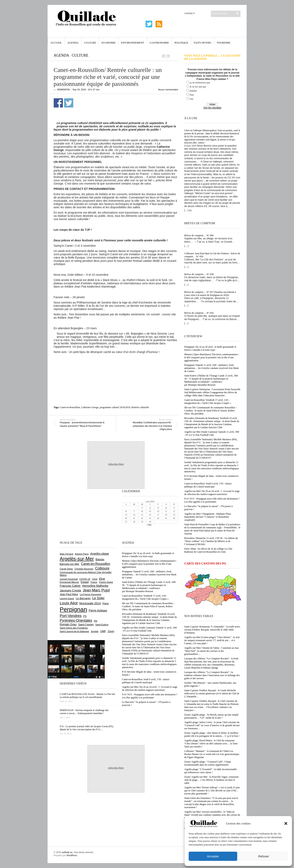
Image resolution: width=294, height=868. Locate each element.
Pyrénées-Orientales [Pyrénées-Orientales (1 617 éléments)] (76, 620)
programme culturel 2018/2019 (115, 407)
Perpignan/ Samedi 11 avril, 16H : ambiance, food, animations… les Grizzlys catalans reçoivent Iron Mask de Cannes (212, 368)
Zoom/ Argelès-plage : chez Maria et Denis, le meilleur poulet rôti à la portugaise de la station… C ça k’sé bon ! (212, 734)
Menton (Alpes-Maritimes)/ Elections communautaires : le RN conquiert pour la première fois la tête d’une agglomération (212, 357)
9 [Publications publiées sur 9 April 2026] (150, 511)
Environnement (133, 43)
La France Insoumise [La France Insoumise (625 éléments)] (91, 594)
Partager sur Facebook (58, 103)
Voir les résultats (212, 108)
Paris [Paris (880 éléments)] (106, 603)
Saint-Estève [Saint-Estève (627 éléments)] (102, 625)
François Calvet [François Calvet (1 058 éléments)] (70, 586)
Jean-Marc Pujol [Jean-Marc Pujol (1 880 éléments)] (96, 590)
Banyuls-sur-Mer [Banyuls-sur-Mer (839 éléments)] (70, 564)
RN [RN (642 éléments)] (96, 621)
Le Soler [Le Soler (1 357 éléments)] (98, 598)
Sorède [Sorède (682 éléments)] (95, 631)
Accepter (213, 856)
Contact (190, 13)
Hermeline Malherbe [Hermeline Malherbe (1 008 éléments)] (95, 586)
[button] (286, 823)
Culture (90, 43)
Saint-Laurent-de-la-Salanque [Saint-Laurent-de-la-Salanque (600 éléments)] (75, 631)
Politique (181, 43)
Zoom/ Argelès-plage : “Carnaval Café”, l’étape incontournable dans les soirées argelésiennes (208, 763)
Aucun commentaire (168, 90)
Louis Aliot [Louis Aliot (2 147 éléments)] (69, 603)
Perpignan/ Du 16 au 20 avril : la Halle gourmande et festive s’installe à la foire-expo (210, 348)
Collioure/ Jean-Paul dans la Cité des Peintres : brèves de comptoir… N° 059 (212, 255)
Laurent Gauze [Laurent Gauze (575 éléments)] (67, 598)
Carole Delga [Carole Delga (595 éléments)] (66, 569)
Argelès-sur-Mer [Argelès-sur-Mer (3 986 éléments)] (77, 559)
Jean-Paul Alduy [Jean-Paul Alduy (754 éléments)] (69, 594)
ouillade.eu (67, 852)
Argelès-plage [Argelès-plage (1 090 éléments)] (100, 554)
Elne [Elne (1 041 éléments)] (102, 579)
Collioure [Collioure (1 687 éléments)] (102, 568)
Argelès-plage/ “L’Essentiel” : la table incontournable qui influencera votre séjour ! (211, 771)
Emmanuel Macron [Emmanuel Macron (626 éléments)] (69, 582)
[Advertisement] (116, 365)
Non (192, 95)
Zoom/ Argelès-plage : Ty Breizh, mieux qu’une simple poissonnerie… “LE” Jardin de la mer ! (211, 716)
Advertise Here (116, 464)
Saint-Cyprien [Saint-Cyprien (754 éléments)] (86, 625)
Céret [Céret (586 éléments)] (95, 579)
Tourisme (224, 43)
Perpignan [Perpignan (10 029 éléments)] (73, 609)
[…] (186, 210)
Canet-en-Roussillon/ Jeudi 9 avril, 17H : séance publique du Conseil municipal (208, 485)
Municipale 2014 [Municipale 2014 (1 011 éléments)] (90, 603)
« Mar (149, 525)
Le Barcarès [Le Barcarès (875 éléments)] (83, 598)
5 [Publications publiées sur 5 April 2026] (174, 508)
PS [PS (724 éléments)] (85, 616)
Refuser (264, 856)
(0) (190, 210)
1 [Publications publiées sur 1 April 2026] (142, 508)
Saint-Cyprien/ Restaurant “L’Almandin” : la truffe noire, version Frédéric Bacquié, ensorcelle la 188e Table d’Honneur (212, 630)
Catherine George (90, 407)
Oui (192, 99)
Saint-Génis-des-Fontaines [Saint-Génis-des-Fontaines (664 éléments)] (74, 628)
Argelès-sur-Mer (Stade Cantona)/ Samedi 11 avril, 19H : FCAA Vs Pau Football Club (212, 433)
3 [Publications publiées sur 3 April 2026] (158, 508)
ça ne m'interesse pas (200, 83)
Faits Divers (202, 43)
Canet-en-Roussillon (70, 407)
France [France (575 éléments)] (94, 582)
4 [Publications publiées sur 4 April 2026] (166, 508)
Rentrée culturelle (140, 407)
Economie (109, 43)
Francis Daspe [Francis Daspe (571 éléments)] (106, 582)
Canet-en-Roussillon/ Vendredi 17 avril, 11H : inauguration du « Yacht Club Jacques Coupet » (208, 402)
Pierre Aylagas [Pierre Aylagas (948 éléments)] (98, 610)
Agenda (73, 43)
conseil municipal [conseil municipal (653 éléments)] (69, 579)
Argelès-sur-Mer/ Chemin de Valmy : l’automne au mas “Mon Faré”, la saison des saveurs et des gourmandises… (212, 651)
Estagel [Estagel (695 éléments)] (85, 582)
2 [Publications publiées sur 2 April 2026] (150, 508)
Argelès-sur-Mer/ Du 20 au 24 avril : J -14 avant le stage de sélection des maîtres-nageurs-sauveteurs (212, 493)
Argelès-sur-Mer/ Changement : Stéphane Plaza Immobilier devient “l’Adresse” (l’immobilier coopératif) (208, 517)
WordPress (72, 855)
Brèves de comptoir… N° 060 (199, 235)
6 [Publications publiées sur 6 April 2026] (126, 511)
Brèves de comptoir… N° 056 (199, 313)
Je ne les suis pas (198, 87)
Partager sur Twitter (69, 103)
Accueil (56, 43)
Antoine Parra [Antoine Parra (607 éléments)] (82, 554)
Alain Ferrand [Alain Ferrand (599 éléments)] (67, 554)
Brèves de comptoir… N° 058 (199, 274)
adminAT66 (64, 90)
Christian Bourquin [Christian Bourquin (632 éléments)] (84, 569)
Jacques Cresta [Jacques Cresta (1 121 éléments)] (70, 590)
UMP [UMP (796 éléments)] (103, 631)
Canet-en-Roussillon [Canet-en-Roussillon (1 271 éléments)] (96, 564)
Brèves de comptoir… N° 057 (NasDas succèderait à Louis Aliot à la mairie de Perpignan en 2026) (210, 294)
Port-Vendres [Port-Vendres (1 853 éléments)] (71, 616)
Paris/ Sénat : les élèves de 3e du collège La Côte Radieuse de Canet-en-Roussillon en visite (208, 550)
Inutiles (193, 91)
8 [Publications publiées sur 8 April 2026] (142, 511)
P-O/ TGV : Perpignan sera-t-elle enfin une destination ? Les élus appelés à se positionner (212, 500)
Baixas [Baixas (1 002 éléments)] (100, 559)
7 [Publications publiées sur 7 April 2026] (134, 511)
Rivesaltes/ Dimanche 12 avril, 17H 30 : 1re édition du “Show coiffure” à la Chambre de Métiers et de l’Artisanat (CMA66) (211, 541)
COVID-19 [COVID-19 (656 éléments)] (85, 579)
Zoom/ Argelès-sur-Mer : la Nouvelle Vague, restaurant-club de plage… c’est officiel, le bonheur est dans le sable (212, 780)
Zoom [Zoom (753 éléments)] (111, 631)
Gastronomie (159, 43)
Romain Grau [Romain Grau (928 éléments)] (68, 624)
